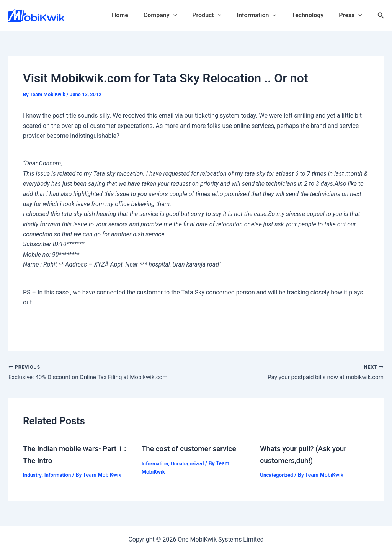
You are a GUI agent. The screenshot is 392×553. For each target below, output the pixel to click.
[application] (187, 15)
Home (137, 15)
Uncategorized (190, 464)
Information (264, 15)
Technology (312, 15)
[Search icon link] (381, 16)
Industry (33, 476)
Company (174, 15)
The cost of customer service (191, 450)
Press (352, 15)
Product (217, 15)
